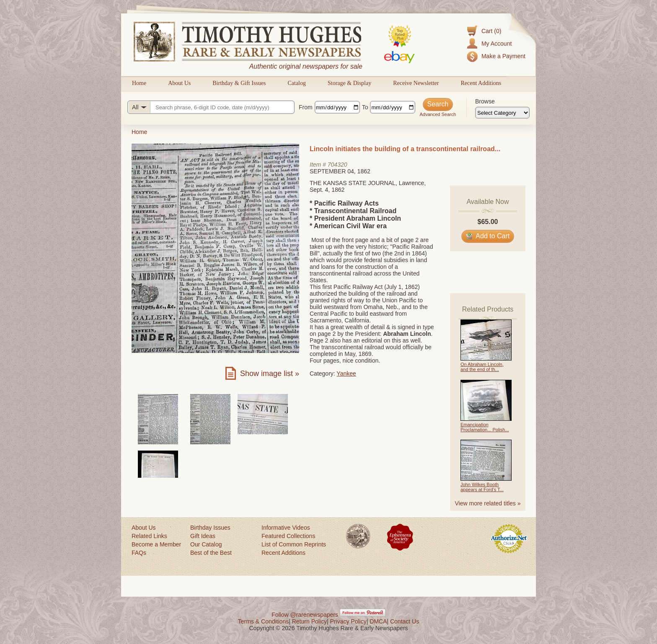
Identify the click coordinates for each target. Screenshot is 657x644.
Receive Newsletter (416, 83)
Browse (485, 101)
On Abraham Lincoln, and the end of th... (482, 367)
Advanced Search (438, 114)
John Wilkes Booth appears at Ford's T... (482, 487)
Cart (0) (491, 31)
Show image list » (270, 374)
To (365, 107)
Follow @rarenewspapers (305, 615)
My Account (497, 44)
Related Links (149, 536)
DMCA (378, 621)
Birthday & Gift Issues (239, 83)
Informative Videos (286, 528)
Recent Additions (481, 83)
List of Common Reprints (294, 544)
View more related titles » (488, 503)
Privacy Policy (348, 621)
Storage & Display (349, 83)
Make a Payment (503, 56)
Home (139, 83)
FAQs (139, 553)
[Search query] (211, 107)
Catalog (297, 83)
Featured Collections (288, 536)
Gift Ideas (203, 536)
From (306, 107)
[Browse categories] (502, 113)
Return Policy (309, 621)
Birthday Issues (210, 528)
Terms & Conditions (263, 621)
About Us (179, 83)
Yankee (346, 374)
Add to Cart (488, 236)
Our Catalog (206, 544)
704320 (338, 165)
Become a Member (156, 544)
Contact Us (405, 621)
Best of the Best (211, 553)
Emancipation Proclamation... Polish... (485, 427)
